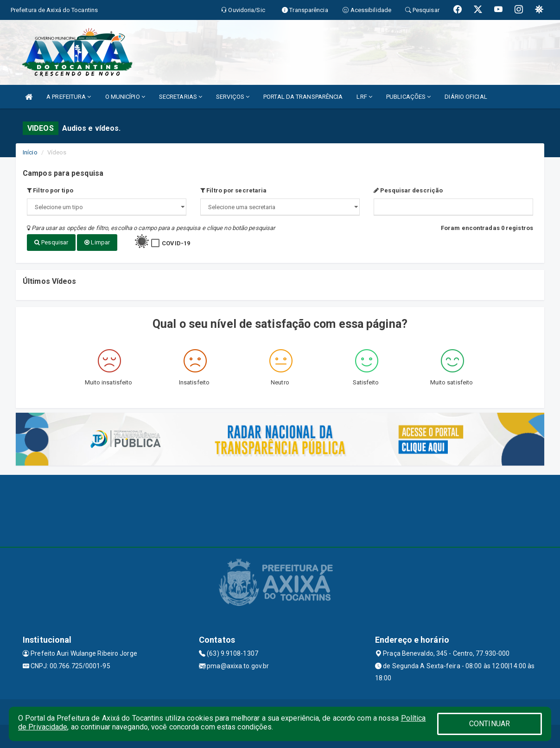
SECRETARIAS (181, 97)
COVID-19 (176, 243)
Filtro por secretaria (233, 190)
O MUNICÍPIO (125, 97)
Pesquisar (51, 242)
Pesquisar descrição (408, 190)
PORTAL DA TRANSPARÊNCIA (303, 97)
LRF (364, 97)
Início (30, 152)
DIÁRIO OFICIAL (466, 97)
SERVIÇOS (233, 97)
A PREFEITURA (69, 97)
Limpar (97, 242)
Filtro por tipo (50, 190)
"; (280, 207)
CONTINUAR (490, 724)
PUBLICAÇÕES (408, 97)
